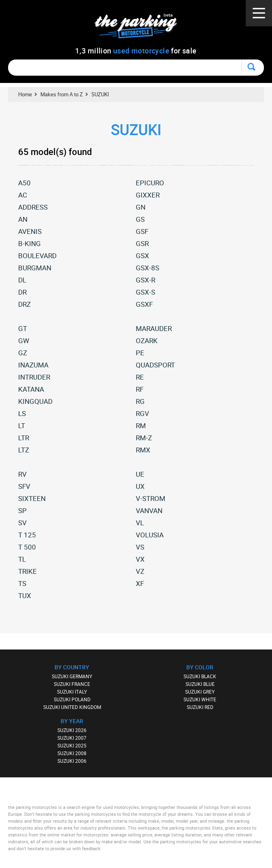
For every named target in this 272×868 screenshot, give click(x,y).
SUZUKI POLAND (72, 699)
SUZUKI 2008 (72, 753)
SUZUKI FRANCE (72, 684)
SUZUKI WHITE (200, 699)
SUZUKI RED (200, 707)
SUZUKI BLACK (200, 676)
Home (25, 94)
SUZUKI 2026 (72, 730)
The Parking (140, 28)
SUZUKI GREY (200, 692)
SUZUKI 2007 (72, 738)
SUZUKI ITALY (72, 692)
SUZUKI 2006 (72, 761)
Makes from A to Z (62, 94)
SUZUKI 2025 (72, 745)
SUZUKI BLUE (200, 684)
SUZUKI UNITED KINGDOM (72, 707)
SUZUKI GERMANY (72, 676)
